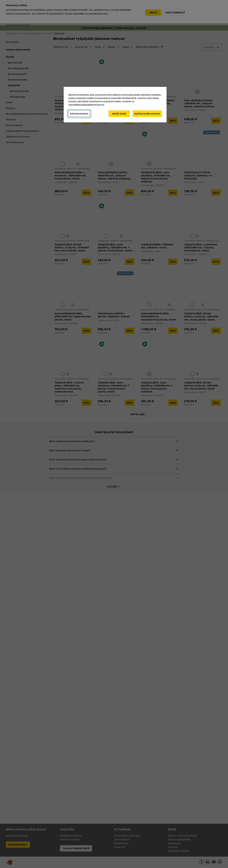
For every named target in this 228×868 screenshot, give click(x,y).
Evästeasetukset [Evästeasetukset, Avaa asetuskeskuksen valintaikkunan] (79, 114)
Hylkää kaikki (119, 114)
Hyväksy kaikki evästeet (147, 114)
